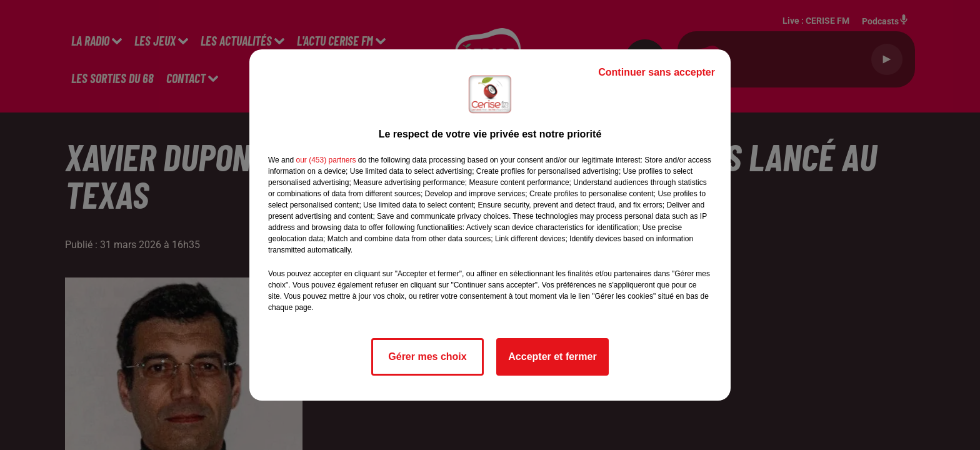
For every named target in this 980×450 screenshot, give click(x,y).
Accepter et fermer (552, 357)
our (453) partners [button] (326, 160)
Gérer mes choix (427, 357)
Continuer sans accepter (657, 72)
